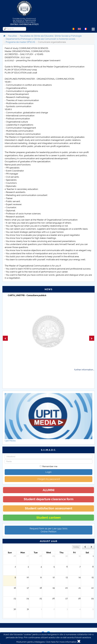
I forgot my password (49, 479)
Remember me (49, 466)
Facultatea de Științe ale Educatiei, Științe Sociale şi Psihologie (51, 36)
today (76, 547)
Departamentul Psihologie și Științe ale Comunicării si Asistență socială (40, 39)
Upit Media (10, 441)
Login (48, 472)
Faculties (13, 36)
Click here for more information (61, 642)
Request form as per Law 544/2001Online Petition (49, 530)
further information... (84, 370)
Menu (93, 29)
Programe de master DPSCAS (20, 42)
